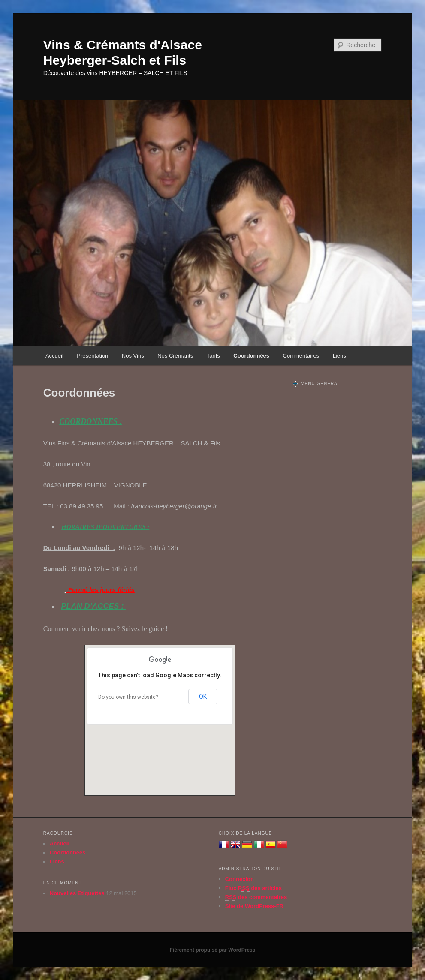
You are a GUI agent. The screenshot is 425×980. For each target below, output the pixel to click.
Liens (339, 356)
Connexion (240, 879)
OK (203, 697)
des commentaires (256, 897)
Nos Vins (133, 356)
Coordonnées (251, 356)
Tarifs (213, 356)
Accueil (54, 356)
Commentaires (301, 356)
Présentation (92, 356)
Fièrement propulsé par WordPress (213, 950)
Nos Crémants (175, 356)
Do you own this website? (128, 697)
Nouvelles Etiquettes (77, 893)
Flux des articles (253, 888)
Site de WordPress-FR (254, 906)
